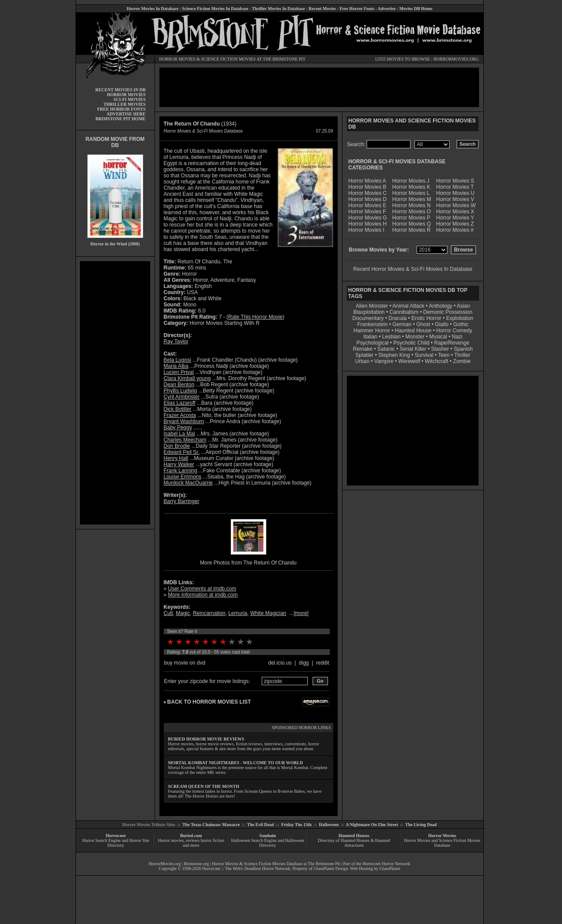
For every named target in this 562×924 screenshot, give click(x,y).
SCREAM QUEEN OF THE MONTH (204, 786)
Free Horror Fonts (357, 9)
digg (304, 663)
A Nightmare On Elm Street (372, 825)
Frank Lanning (181, 471)
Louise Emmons (183, 477)
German (402, 324)
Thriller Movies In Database (279, 9)
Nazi (457, 337)
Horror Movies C (367, 193)
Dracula (398, 318)
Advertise (387, 9)
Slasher (440, 349)
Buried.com (191, 836)
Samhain (268, 836)
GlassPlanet (390, 868)
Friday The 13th (296, 825)
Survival (424, 355)
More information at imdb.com (203, 595)
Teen (444, 355)
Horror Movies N (411, 205)
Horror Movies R (411, 230)
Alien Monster (372, 306)
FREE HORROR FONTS (121, 109)
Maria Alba (176, 366)
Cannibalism (404, 312)
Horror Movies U (455, 193)
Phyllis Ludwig (180, 391)
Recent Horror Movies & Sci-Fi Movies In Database (413, 269)
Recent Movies (322, 9)
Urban (362, 361)
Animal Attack (409, 306)
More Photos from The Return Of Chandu (249, 563)
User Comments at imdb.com (202, 589)
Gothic (461, 324)
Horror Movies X (455, 212)
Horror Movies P (411, 218)
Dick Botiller (178, 409)
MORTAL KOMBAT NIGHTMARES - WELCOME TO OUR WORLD (236, 763)
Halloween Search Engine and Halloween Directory (268, 843)
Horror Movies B (367, 187)
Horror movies (171, 840)
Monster (415, 337)
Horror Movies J (411, 181)
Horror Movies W (456, 205)
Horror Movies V (455, 199)
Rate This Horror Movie (256, 317)
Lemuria (238, 613)
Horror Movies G (367, 218)
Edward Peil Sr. (182, 452)
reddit (323, 663)
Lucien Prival (179, 372)
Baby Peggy (178, 428)
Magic (183, 613)
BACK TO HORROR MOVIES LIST (209, 702)
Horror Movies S (455, 181)
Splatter (364, 355)
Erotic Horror (426, 318)
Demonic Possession (448, 312)
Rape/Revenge (452, 343)
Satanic (386, 349)
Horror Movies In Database (152, 9)
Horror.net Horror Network (387, 864)
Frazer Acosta (180, 415)
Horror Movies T (455, 187)
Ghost (423, 324)
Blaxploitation (369, 312)
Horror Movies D (367, 199)
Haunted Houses (354, 836)
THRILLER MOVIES (125, 104)
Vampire (384, 361)
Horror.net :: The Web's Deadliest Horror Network (247, 868)
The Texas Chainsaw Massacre (211, 825)
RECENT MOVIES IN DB (121, 90)
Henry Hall (176, 458)
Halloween (329, 825)
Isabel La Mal (179, 434)
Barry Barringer (182, 501)
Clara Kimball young (187, 378)
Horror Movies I (366, 230)
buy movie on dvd (185, 663)
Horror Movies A (367, 181)
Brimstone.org (196, 864)
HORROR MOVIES (178, 59)
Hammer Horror (372, 331)
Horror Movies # (455, 230)
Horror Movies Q (411, 224)
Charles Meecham (185, 440)
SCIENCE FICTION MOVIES (228, 59)
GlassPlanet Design (331, 868)
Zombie (462, 361)
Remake (363, 349)
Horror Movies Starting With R (225, 323)
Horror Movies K (411, 187)
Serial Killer (413, 349)
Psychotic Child (411, 343)
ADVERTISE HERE (126, 114)
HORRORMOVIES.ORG (456, 59)
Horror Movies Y (455, 218)
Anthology (441, 306)
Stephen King (394, 355)
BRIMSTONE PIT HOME (120, 119)
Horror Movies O (411, 212)
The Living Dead (421, 825)
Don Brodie (177, 446)
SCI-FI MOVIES (129, 99)
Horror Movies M (412, 199)
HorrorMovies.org (165, 864)
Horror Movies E (367, 205)
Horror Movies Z (455, 224)
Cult (168, 613)
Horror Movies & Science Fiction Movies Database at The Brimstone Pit (276, 864)
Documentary (368, 318)
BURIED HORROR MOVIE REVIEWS (206, 739)
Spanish (463, 349)
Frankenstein (372, 324)
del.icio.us (280, 663)
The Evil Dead (261, 825)
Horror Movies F (367, 212)
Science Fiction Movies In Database (215, 9)
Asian (463, 306)
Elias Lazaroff (180, 403)
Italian (370, 337)
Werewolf (409, 361)
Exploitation (460, 318)
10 (249, 642)
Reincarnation (209, 613)
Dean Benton (179, 385)
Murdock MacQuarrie (188, 483)
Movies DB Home (416, 9)
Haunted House (413, 331)
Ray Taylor (176, 342)
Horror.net (116, 836)
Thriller (463, 355)
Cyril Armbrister (182, 397)
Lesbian (392, 337)
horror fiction (213, 840)
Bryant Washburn (184, 421)
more (301, 613)
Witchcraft (437, 361)
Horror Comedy (454, 331)
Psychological (373, 343)
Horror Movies (442, 836)
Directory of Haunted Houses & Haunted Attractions (354, 843)
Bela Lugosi (178, 360)
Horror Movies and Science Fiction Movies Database (442, 843)
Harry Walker (179, 464)
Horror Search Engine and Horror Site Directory (115, 843)
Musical (438, 337)
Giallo (442, 324)
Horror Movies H (367, 224)
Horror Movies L (411, 193)
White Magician (268, 613)
